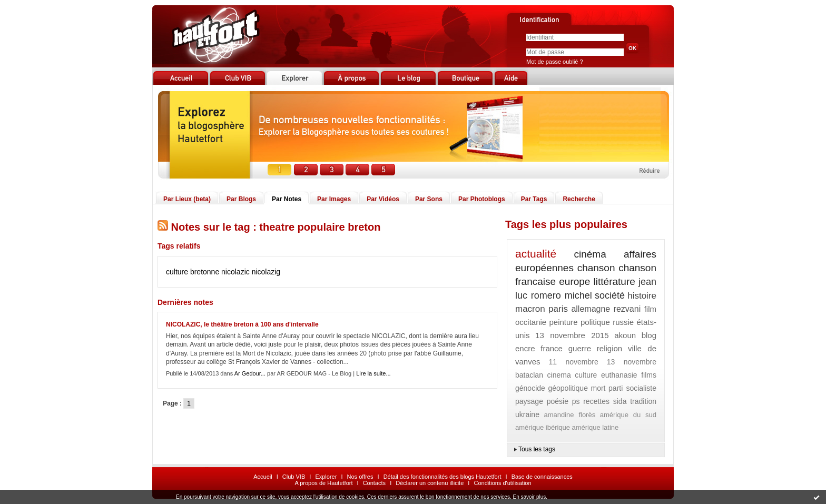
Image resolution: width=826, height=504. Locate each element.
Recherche (579, 199)
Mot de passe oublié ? (555, 62)
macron (530, 309)
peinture (563, 322)
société (610, 295)
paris (558, 309)
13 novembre (632, 362)
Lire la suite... (373, 373)
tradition (643, 401)
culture (586, 375)
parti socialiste (632, 388)
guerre (580, 348)
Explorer (326, 477)
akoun (625, 335)
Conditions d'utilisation (502, 483)
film (650, 309)
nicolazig (266, 272)
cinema (559, 375)
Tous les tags (537, 449)
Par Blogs (241, 199)
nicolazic (235, 272)
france (552, 348)
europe (574, 281)
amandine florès (569, 415)
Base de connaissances (542, 477)
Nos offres (360, 477)
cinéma (590, 254)
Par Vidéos (383, 199)
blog (649, 335)
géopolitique (568, 388)
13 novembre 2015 (572, 335)
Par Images (334, 199)
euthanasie (619, 375)
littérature (614, 281)
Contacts (374, 483)
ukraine (527, 414)
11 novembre (573, 362)
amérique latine (595, 427)
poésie (558, 401)
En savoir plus (529, 497)
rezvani (627, 309)
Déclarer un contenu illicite (430, 483)
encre (525, 348)
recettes (596, 401)
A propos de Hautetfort (323, 483)
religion (609, 348)
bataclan (529, 375)
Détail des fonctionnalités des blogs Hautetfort (442, 477)
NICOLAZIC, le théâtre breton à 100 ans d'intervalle (242, 324)
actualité (536, 254)
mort (598, 388)
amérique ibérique (543, 427)
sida (620, 401)
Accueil (263, 477)
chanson (596, 268)
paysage (529, 401)
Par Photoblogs (482, 199)
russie (623, 322)
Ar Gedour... (250, 373)
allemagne (591, 309)
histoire (642, 296)
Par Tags (534, 199)
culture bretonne (193, 272)
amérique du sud (628, 415)
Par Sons (429, 199)
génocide (530, 388)
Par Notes (287, 199)
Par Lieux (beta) (187, 199)
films (649, 375)
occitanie (531, 322)
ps (576, 401)
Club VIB (294, 477)
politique (595, 322)
